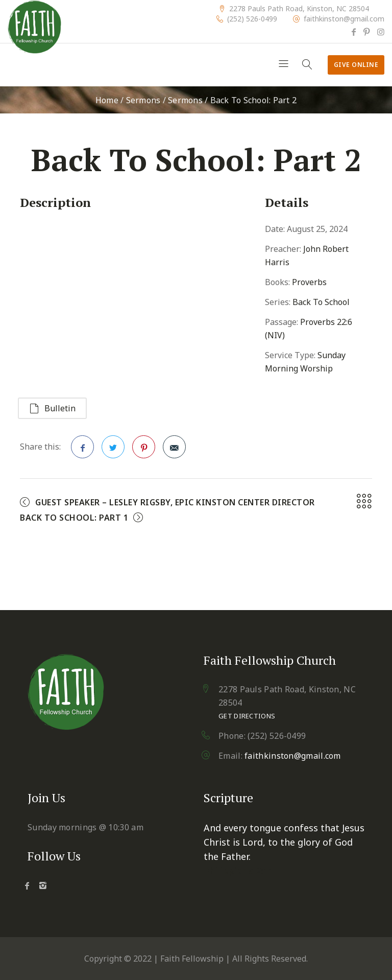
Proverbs (309, 282)
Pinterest (144, 450)
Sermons (143, 100)
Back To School (321, 302)
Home (107, 100)
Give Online (356, 65)
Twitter (113, 450)
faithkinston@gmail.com (344, 19)
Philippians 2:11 (239, 871)
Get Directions (247, 716)
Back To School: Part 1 (74, 518)
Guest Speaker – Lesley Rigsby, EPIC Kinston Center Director (175, 502)
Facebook (83, 450)
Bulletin (52, 408)
